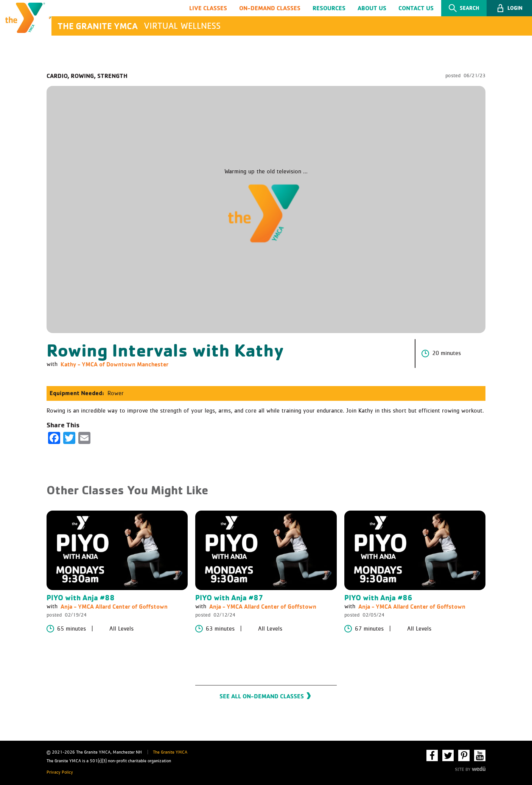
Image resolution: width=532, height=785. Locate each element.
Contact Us (416, 9)
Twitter (448, 755)
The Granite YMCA (170, 752)
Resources (329, 9)
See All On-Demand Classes (262, 700)
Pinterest (464, 755)
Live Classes (208, 9)
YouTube (480, 755)
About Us (372, 9)
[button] (509, 9)
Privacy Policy (60, 773)
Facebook (432, 755)
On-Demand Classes (270, 9)
